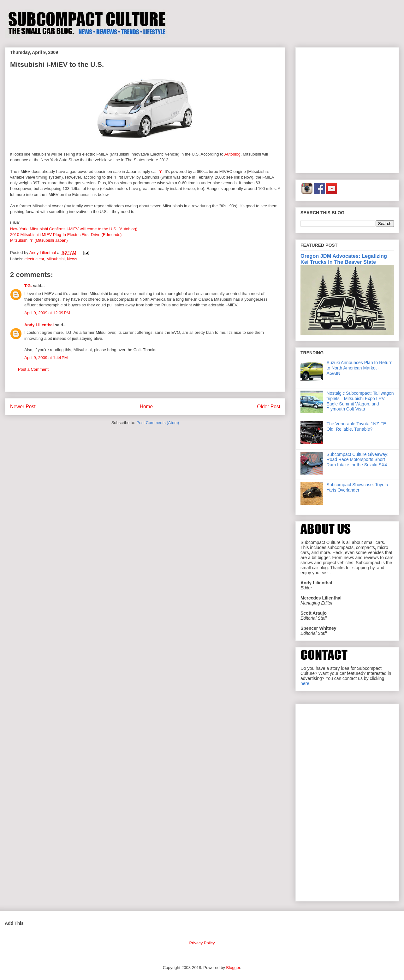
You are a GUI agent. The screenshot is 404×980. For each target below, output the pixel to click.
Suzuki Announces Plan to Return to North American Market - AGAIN (360, 368)
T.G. (28, 286)
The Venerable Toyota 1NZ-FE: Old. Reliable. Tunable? (357, 426)
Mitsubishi (56, 259)
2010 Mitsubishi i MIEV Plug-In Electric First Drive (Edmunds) (66, 235)
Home (146, 407)
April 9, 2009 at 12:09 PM (47, 313)
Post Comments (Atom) (158, 423)
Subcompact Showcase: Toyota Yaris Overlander (357, 487)
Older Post (269, 407)
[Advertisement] (59, 109)
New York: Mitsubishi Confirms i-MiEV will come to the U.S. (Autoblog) (74, 229)
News (72, 259)
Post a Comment (33, 369)
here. (306, 683)
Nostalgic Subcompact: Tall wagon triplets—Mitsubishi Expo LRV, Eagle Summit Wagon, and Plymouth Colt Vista (360, 401)
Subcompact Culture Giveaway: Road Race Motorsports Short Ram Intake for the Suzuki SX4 (358, 460)
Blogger (233, 968)
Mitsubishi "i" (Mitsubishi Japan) (39, 240)
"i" (160, 171)
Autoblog (232, 154)
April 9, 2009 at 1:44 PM (46, 358)
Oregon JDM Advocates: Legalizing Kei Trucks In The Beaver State (344, 259)
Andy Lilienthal (39, 325)
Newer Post (23, 407)
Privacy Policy (202, 943)
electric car (34, 259)
